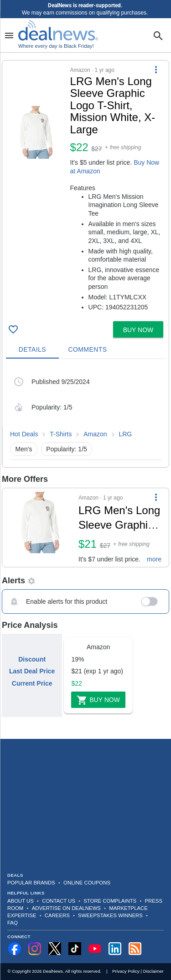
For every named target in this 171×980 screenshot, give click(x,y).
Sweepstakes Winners (110, 915)
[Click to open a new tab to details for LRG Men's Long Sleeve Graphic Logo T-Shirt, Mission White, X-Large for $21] (40, 528)
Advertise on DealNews (66, 908)
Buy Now (98, 700)
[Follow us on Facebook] (15, 949)
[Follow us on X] (55, 949)
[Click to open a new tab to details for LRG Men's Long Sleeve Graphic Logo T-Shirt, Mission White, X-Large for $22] (36, 132)
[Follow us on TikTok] (75, 949)
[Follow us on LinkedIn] (115, 949)
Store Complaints (110, 901)
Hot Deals (24, 434)
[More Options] (156, 70)
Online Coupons (87, 883)
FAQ (13, 923)
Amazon (95, 434)
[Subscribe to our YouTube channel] (95, 949)
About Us (21, 901)
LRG (125, 434)
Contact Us (59, 901)
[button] (85, 189)
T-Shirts (61, 434)
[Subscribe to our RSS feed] (135, 949)
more (154, 559)
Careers (57, 915)
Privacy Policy (126, 971)
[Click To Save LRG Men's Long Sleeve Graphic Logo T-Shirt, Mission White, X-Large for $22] (13, 329)
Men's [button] (24, 449)
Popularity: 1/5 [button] (67, 449)
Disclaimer (153, 971)
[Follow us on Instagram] (35, 949)
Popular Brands (31, 883)
